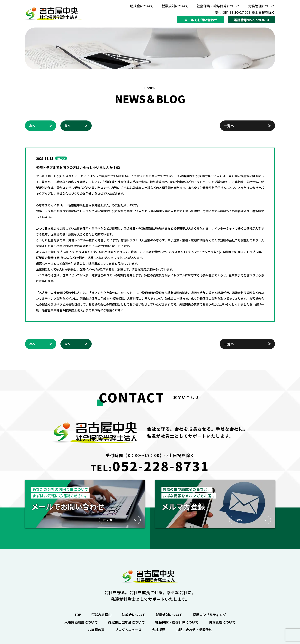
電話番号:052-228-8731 (252, 20)
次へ (32, 126)
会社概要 (159, 630)
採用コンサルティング (209, 615)
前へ (67, 126)
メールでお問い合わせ (201, 20)
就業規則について (175, 6)
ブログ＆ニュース (128, 630)
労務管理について (262, 6)
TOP (78, 615)
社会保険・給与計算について (218, 6)
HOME (149, 88)
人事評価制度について (81, 622)
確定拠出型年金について (126, 622)
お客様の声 (96, 630)
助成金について (142, 6)
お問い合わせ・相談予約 (194, 630)
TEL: (150, 466)
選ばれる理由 (101, 615)
